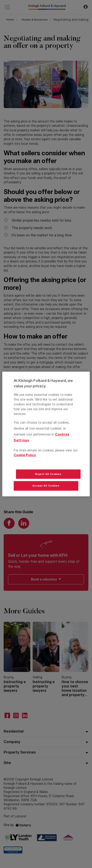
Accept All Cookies (46, 486)
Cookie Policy (25, 455)
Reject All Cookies (48, 474)
